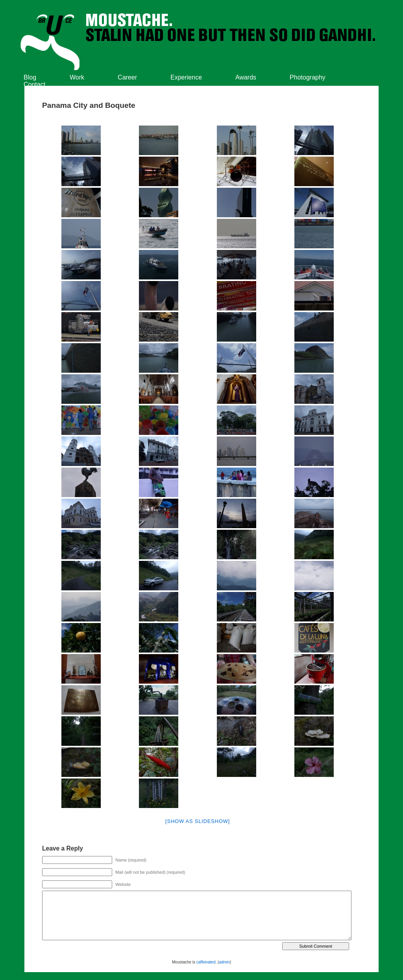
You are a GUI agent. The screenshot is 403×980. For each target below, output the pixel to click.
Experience (186, 77)
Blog (30, 77)
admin (224, 962)
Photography (308, 77)
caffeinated (206, 962)
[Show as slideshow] (198, 821)
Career (127, 77)
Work (77, 77)
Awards (246, 77)
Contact (34, 84)
